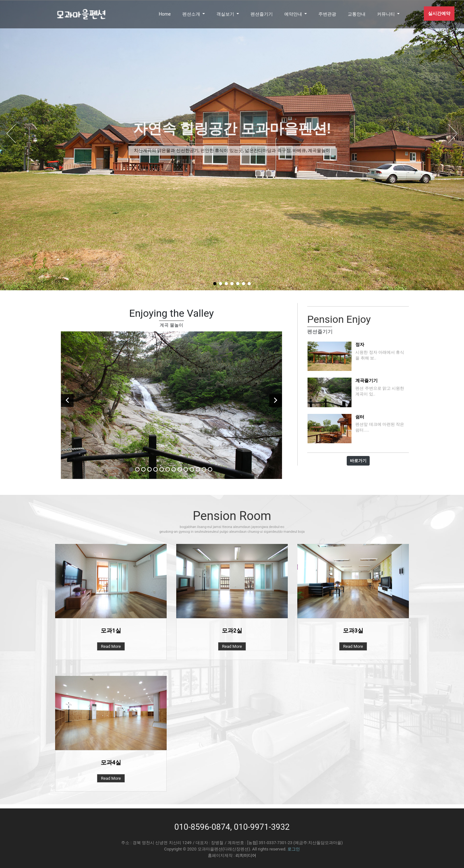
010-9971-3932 (262, 827)
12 (198, 469)
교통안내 (357, 14)
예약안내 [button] (294, 14)
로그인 (294, 849)
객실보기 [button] (226, 14)
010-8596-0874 (202, 827)
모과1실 (111, 630)
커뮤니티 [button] (386, 14)
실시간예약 (439, 13)
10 (186, 469)
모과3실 (353, 630)
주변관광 (327, 14)
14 (210, 469)
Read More (111, 646)
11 (192, 469)
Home (165, 14)
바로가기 (358, 461)
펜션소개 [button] (192, 14)
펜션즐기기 (262, 14)
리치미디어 (246, 855)
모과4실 (111, 762)
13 (204, 469)
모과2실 (232, 630)
